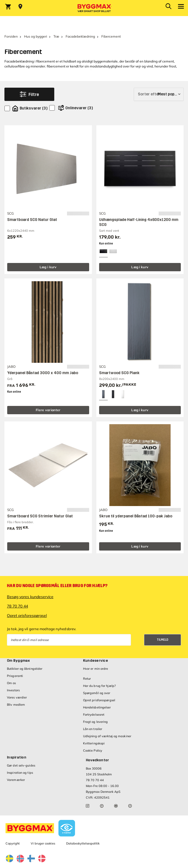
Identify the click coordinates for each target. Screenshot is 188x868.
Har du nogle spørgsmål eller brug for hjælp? (57, 586)
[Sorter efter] (159, 94)
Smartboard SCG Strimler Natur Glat (40, 516)
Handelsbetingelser (97, 707)
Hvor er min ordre (96, 669)
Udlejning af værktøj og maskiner (107, 736)
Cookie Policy (93, 750)
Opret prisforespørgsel (27, 616)
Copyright (13, 843)
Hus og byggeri (36, 36)
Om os (11, 683)
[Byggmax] (94, 8)
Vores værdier (17, 697)
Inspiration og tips (20, 773)
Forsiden (11, 36)
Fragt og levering (96, 722)
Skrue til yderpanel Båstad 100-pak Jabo (136, 516)
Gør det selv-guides (21, 765)
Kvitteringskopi (94, 743)
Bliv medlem (16, 705)
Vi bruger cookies (43, 843)
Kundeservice (96, 661)
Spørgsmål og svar (97, 693)
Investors (13, 690)
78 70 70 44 (17, 606)
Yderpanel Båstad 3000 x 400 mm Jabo (43, 373)
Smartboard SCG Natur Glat (32, 220)
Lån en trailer (93, 729)
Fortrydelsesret (94, 715)
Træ (56, 36)
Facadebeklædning (80, 36)
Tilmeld (163, 640)
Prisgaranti (15, 676)
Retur (87, 679)
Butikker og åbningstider (25, 669)
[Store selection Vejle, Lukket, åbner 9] (20, 7)
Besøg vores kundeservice (30, 597)
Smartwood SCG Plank (119, 373)
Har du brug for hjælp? (99, 686)
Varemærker (16, 780)
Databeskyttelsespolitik (83, 843)
